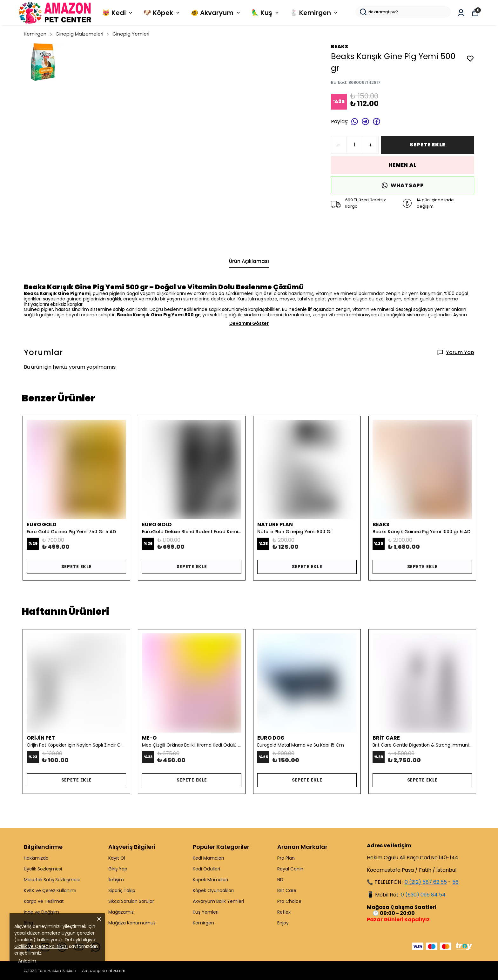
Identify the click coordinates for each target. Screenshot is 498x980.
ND (280, 880)
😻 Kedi (118, 13)
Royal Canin (290, 869)
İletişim (116, 880)
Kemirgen (38, 34)
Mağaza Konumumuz (132, 923)
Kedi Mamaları (208, 858)
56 (455, 882)
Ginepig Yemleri (131, 34)
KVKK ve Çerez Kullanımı (50, 890)
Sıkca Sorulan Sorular (131, 901)
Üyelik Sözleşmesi (43, 869)
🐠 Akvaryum (216, 13)
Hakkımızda (36, 858)
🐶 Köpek (162, 13)
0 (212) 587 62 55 (426, 882)
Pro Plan (286, 858)
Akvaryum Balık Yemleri (218, 901)
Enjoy (283, 923)
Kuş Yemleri (206, 912)
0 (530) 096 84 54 (423, 895)
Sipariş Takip (122, 890)
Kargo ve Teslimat (44, 901)
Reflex (284, 912)
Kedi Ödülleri (206, 869)
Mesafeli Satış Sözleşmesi (52, 880)
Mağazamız (121, 912)
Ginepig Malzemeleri (83, 34)
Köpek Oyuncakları (213, 890)
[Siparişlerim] (461, 13)
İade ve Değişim (41, 912)
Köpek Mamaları (210, 880)
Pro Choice (289, 901)
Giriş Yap (118, 869)
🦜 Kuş (266, 13)
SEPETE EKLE (427, 145)
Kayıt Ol (117, 858)
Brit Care (287, 890)
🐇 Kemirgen (314, 13)
